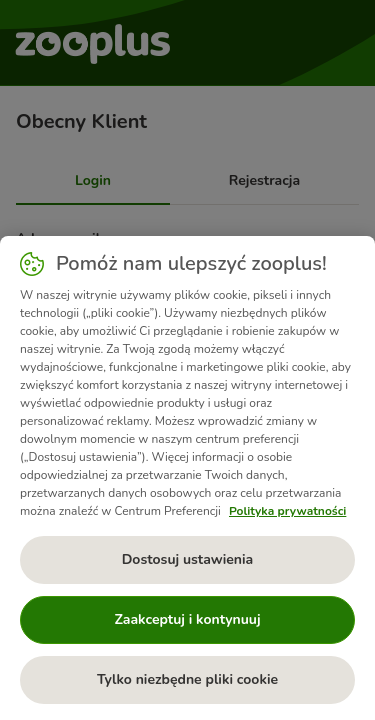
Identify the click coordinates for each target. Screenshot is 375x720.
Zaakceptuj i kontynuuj (187, 619)
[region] (187, 478)
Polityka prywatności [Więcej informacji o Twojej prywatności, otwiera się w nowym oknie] (287, 511)
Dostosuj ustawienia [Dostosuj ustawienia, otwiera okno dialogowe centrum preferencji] (188, 559)
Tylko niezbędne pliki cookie (187, 679)
